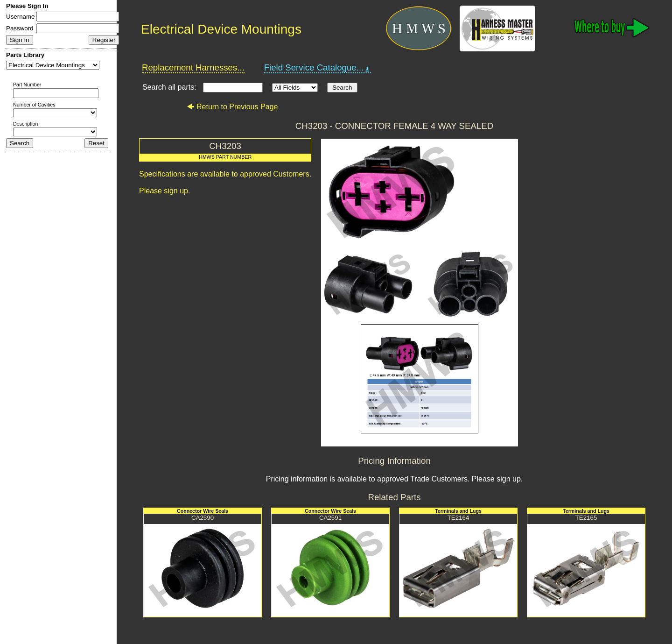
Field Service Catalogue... (318, 68)
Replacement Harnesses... (193, 67)
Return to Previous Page (232, 107)
